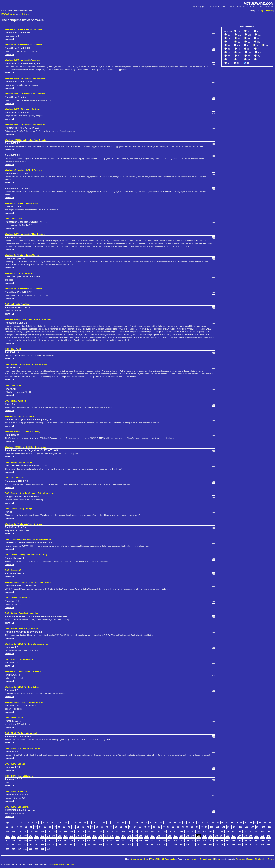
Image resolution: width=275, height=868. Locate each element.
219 (100, 840)
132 (129, 831)
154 (257, 831)
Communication (18, 539)
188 (187, 836)
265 (100, 845)
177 (123, 836)
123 (77, 831)
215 (77, 840)
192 (210, 836)
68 (59, 827)
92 (173, 827)
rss (72, 865)
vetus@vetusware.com (59, 865)
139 (170, 831)
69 (64, 827)
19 (94, 823)
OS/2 (7, 733)
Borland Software (25, 659)
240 (222, 840)
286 (222, 845)
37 (180, 823)
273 (147, 845)
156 (268, 831)
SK (239, 56)
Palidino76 (30, 416)
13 (66, 823)
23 (113, 823)
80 (116, 827)
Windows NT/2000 (13, 140)
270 (129, 845)
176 (118, 836)
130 (118, 831)
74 (88, 827)
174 (106, 836)
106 (246, 827)
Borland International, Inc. (37, 644)
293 (262, 845)
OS (12, 478)
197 (239, 836)
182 (152, 836)
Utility (21, 273)
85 (140, 827)
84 (135, 827)
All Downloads (168, 859)
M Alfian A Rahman (42, 319)
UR (259, 60)
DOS (7, 219)
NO (249, 49)
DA (229, 38)
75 (92, 827)
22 (109, 823)
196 (233, 836)
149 (228, 831)
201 (262, 836)
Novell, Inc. (23, 791)
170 (83, 836)
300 (37, 849)
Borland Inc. (23, 807)
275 (158, 845)
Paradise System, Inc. (29, 613)
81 (121, 827)
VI (228, 63)
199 (251, 836)
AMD (19, 349)
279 (181, 845)
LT (239, 49)
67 (54, 827)
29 (142, 823)
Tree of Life (155, 859)
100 (212, 827)
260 (71, 845)
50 (241, 823)
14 (71, 823)
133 (135, 831)
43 (208, 823)
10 (52, 823)
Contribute (241, 859)
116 (37, 831)
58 (12, 827)
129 (112, 831)
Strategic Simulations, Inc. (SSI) (33, 555)
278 (176, 845)
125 (89, 831)
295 (8, 849)
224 (129, 840)
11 (56, 823)
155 (262, 831)
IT (257, 45)
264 (94, 845)
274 (152, 845)
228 (152, 840)
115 (31, 831)
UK (249, 60)
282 (199, 845)
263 (89, 845)
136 (152, 831)
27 (132, 823)
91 (168, 827)
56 (270, 823)
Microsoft (34, 203)
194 (222, 836)
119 (54, 831)
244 (245, 840)
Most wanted (192, 859)
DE (239, 42)
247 (262, 840)
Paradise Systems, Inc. (29, 628)
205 (19, 840)
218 (94, 840)
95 (187, 827)
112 (13, 831)
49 (237, 823)
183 (158, 836)
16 (80, 823)
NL (239, 38)
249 (8, 845)
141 (181, 831)
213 (66, 840)
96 (192, 827)
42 (203, 823)
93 (178, 827)
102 (223, 827)
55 (265, 823)
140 (176, 831)
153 (251, 831)
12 (61, 823)
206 (25, 840)
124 (83, 831)
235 (193, 840)
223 (123, 840)
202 (268, 836)
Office (13, 219)
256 (48, 845)
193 (216, 836)
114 (25, 831)
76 (97, 827)
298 (25, 849)
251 (19, 845)
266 (106, 845)
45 (218, 823)
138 (164, 831)
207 (31, 840)
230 (164, 840)
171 (89, 836)
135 (147, 831)
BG (229, 35)
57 (7, 827)
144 (199, 831)
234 (187, 840)
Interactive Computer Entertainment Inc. (36, 493)
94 (183, 827)
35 (170, 823)
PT (229, 53)
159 (19, 836)
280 (187, 845)
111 (8, 831)
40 (194, 823)
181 (147, 836)
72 (78, 827)
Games (21, 416)
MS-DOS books (8, 14)
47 (227, 823)
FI (258, 38)
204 (13, 840)
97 (197, 827)
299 (31, 849)
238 (210, 840)
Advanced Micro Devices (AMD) (33, 364)
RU (259, 53)
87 (149, 827)
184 (164, 836)
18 (89, 823)
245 (251, 840)
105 (241, 827)
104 (235, 827)
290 (245, 845)
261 (77, 845)
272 (141, 845)
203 (8, 840)
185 (170, 836)
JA (266, 45)
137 (158, 831)
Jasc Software (36, 29)
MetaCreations (39, 234)
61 (26, 827)
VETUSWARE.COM (259, 4)
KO (229, 49)
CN (249, 35)
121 (66, 831)
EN (239, 31)
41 (199, 823)
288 (233, 845)
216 (83, 840)
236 (199, 840)
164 (48, 836)
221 (112, 840)
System (14, 364)
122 (71, 831)
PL (259, 49)
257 (54, 845)
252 (25, 845)
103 (229, 827)
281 (193, 845)
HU (238, 45)
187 (181, 836)
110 (270, 827)
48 (232, 823)
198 (245, 836)
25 (123, 823)
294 (268, 845)
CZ (259, 35)
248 (268, 840)
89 (159, 827)
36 (175, 823)
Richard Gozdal (25, 462)
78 (107, 827)
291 (251, 845)
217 (89, 840)
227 (147, 840)
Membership (261, 859)
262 (83, 845)
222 (118, 840)
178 (129, 836)
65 (45, 827)
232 (176, 840)
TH (229, 60)
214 (71, 840)
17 (85, 823)
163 (42, 836)
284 (210, 845)
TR (239, 60)
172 (94, 836)
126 (94, 831)
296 (13, 849)
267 (112, 845)
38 (184, 823)
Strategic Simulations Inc (40, 582)
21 (104, 823)
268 (118, 845)
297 (19, 849)
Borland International (27, 733)
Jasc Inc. (36, 60)
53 (256, 823)
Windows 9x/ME (12, 60)
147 (216, 831)
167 (66, 836)
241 (228, 840)
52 (251, 823)
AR (258, 31)
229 (158, 840)
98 (202, 827)
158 (13, 836)
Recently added (207, 859)
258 (60, 845)
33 (161, 823)
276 (164, 845)
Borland (21, 764)
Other (23, 109)
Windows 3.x (11, 29)
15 (75, 823)
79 (111, 827)
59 (17, 827)
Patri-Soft (22, 401)
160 (25, 836)
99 (206, 827)
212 (60, 840)
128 (106, 831)
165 (54, 836)
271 (135, 845)
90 (164, 827)
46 (222, 823)
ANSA (20, 718)
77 (102, 827)
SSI (20, 570)
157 (8, 836)
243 (239, 840)
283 (205, 845)
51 (246, 823)
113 (19, 831)
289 (239, 845)
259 (66, 845)
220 (106, 840)
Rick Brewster (40, 140)
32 (156, 823)
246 (257, 840)
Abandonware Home (140, 859)
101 (217, 827)
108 (258, 827)
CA (239, 35)
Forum (271, 859)
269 (123, 845)
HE (259, 42)
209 (42, 840)
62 (31, 827)
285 (216, 845)
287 (228, 845)
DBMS (21, 644)
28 (137, 823)
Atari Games (24, 598)
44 (213, 823)
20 (99, 823)
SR (229, 56)
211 (54, 840)
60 (21, 827)
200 (257, 836)
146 (210, 831)
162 (37, 836)
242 (233, 840)
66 (50, 827)
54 (260, 823)
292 (257, 845)
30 (146, 823)
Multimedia (23, 29)
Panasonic (20, 478)
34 (166, 823)
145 (205, 831)
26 (128, 823)
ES (249, 56)
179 (135, 836)
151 (239, 831)
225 (135, 840)
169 (77, 836)
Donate (250, 859)
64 (40, 827)
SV (259, 56)
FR (229, 42)
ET (249, 38)
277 (170, 845)
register (270, 11)
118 (48, 831)
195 (228, 836)
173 (100, 836)
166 (60, 836)
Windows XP (11, 170)
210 (48, 840)
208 (37, 840)
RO (249, 53)
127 (100, 831)
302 (48, 849)
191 (205, 836)
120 (60, 831)
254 (37, 845)
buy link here (24, 14)
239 (216, 840)
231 (170, 840)
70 (69, 827)
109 (264, 827)
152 (245, 831)
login (262, 11)
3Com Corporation (38, 447)
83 (131, 827)
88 (154, 827)
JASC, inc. (34, 255)
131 (123, 831)
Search (218, 859)
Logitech (26, 304)
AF (248, 31)
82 (126, 827)
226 (141, 840)
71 (74, 827)
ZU (238, 63)
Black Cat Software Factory (39, 539)
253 (31, 845)
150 (233, 831)
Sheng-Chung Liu (26, 509)
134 (141, 831)
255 (42, 845)
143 (193, 831)
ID (248, 45)
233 (181, 840)
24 (118, 823)
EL (249, 42)
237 (205, 840)
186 (176, 836)
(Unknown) (35, 432)
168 (71, 836)
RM (239, 53)
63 (36, 827)
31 (151, 823)
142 (187, 831)
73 (83, 827)
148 (222, 831)
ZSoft (20, 219)
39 (189, 823)
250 (13, 845)
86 (145, 827)
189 (193, 836)
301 (42, 849)
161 (31, 836)
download (9, 39)
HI (228, 45)
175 (112, 836)
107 (252, 827)
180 (141, 836)
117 (42, 831)
